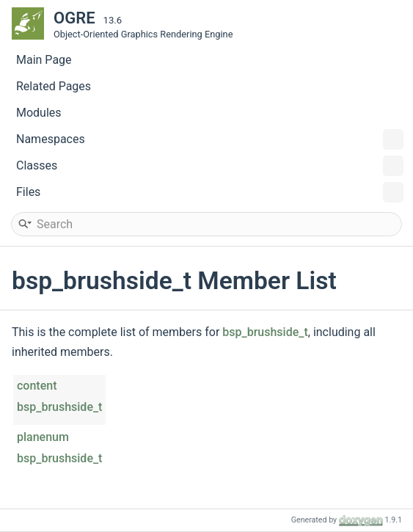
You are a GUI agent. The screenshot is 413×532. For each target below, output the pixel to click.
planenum (43, 437)
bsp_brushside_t (265, 332)
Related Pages (54, 86)
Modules (39, 113)
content (37, 386)
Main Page (44, 60)
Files (210, 192)
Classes (210, 166)
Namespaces (210, 139)
